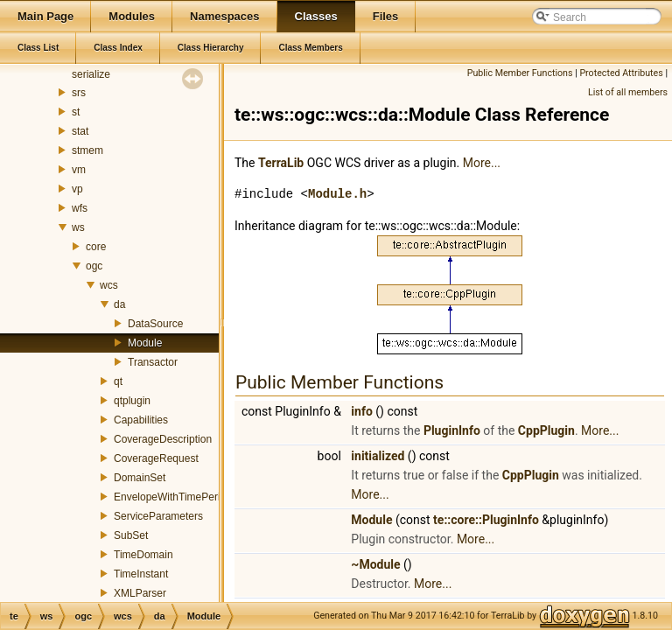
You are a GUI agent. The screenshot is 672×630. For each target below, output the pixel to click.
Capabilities (141, 420)
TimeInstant (141, 574)
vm (79, 170)
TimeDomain (143, 555)
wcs (109, 285)
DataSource (155, 324)
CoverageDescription (163, 439)
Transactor (153, 362)
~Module (375, 564)
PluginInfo (452, 430)
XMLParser (140, 593)
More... (482, 163)
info (361, 411)
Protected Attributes (621, 73)
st (76, 112)
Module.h (337, 194)
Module (145, 343)
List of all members (628, 92)
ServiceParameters (158, 516)
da (119, 304)
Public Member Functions (520, 73)
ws (78, 227)
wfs (80, 208)
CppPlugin (546, 430)
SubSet (131, 535)
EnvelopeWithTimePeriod (173, 497)
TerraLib (281, 163)
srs (79, 93)
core (96, 247)
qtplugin (132, 401)
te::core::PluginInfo (486, 520)
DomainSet (140, 478)
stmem (87, 150)
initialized (378, 456)
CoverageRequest (156, 458)
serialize (91, 74)
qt (118, 381)
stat (80, 131)
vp (77, 189)
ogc (94, 266)
